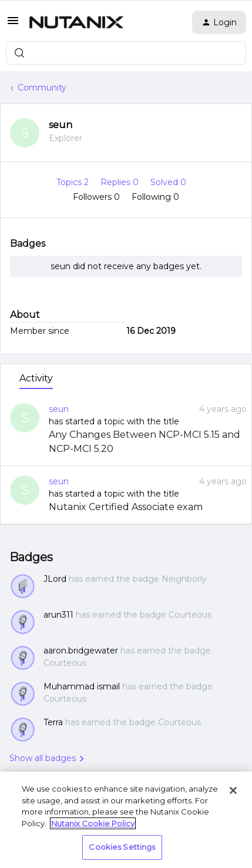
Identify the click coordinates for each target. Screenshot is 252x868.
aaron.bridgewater (81, 651)
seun (61, 125)
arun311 (58, 615)
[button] (13, 25)
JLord (55, 579)
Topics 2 (74, 182)
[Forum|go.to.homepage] (76, 22)
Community (42, 88)
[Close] (233, 790)
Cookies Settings (122, 847)
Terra (53, 722)
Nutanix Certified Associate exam (126, 507)
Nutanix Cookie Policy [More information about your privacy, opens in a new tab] (93, 823)
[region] (126, 820)
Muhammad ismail (82, 686)
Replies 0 (121, 182)
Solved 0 (168, 182)
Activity (36, 378)
